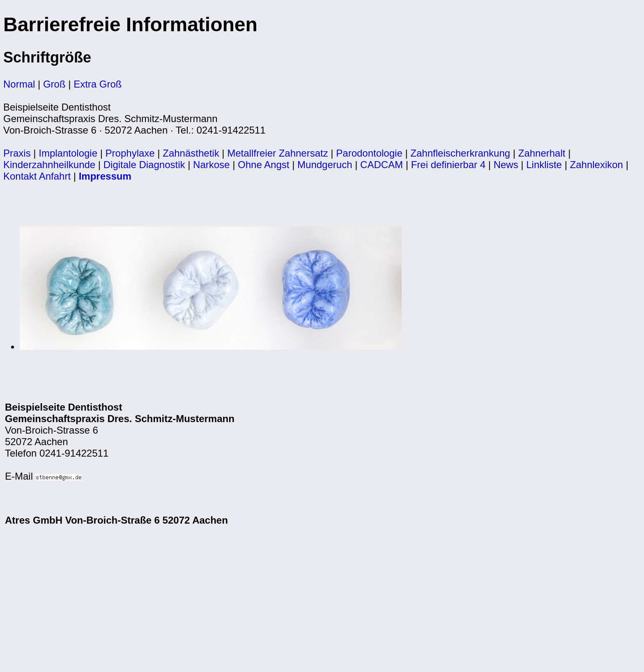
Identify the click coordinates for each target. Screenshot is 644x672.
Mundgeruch (325, 165)
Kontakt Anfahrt (37, 176)
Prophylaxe (130, 153)
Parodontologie (369, 153)
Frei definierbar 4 (448, 165)
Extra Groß (98, 84)
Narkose (211, 165)
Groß (54, 84)
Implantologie (68, 153)
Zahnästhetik (191, 153)
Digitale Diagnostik (144, 165)
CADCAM (382, 165)
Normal (19, 84)
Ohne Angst (263, 165)
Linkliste (544, 165)
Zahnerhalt (542, 153)
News (506, 165)
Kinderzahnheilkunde (49, 165)
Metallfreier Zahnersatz (277, 153)
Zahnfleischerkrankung (460, 153)
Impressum (105, 176)
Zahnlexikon (597, 165)
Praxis (17, 153)
